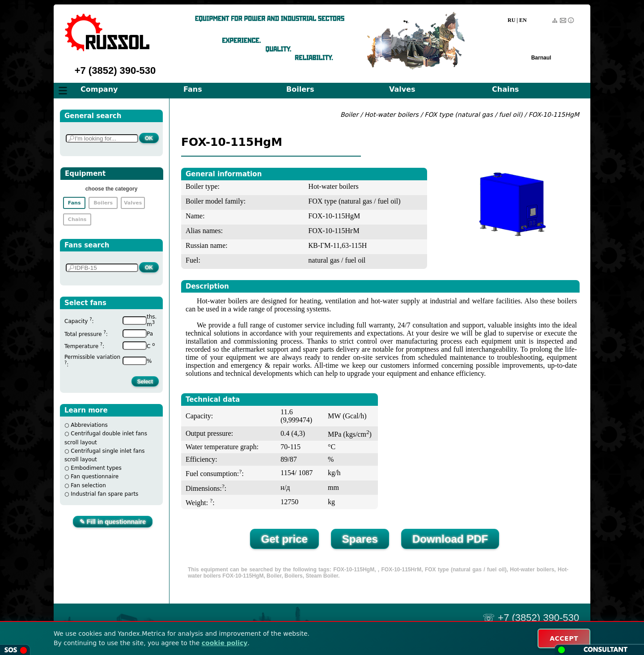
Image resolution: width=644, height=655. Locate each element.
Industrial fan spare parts (104, 494)
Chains (505, 89)
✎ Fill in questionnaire (113, 522)
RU (511, 20)
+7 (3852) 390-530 (115, 70)
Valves (402, 89)
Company (99, 89)
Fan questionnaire (95, 476)
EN (523, 20)
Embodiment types (96, 468)
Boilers (300, 89)
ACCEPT (564, 638)
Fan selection (88, 485)
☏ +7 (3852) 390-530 (531, 618)
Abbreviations (89, 425)
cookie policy (225, 643)
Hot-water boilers (392, 115)
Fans (193, 89)
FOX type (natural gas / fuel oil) (473, 115)
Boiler (349, 115)
